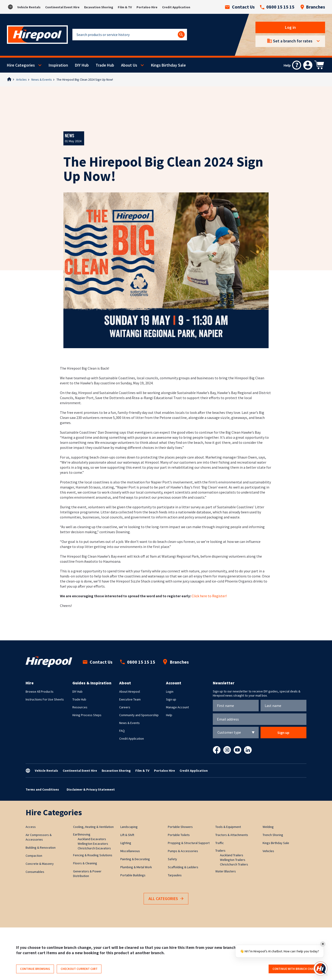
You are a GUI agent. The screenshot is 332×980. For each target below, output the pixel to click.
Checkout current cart (79, 969)
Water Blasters (226, 871)
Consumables (35, 872)
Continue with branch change (296, 969)
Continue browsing (35, 969)
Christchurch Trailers (234, 864)
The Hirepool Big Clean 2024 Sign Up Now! (85, 79)
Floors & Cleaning (85, 863)
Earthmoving (82, 834)
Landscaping (129, 827)
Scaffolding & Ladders (183, 867)
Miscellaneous (130, 851)
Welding (268, 827)
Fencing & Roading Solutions (93, 855)
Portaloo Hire (147, 7)
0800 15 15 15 (277, 7)
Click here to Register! (209, 596)
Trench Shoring (273, 835)
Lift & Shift (127, 835)
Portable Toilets (179, 835)
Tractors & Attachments (232, 835)
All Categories (166, 899)
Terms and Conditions (42, 789)
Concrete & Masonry (40, 864)
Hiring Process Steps (87, 715)
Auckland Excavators (92, 839)
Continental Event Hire (62, 7)
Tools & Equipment (228, 827)
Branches (313, 7)
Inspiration (58, 65)
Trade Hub (105, 65)
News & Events (42, 79)
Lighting (126, 843)
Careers (125, 707)
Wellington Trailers (233, 860)
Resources (80, 707)
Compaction (34, 856)
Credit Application (176, 7)
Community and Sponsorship (139, 715)
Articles (21, 79)
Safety (172, 859)
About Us (129, 65)
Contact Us (240, 7)
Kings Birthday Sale (168, 65)
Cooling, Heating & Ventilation (93, 827)
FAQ (122, 731)
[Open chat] (320, 968)
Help (169, 715)
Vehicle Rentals (29, 7)
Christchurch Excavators (94, 848)
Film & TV (125, 7)
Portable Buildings (133, 875)
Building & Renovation (41, 848)
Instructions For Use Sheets (45, 699)
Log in (290, 27)
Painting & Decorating (135, 859)
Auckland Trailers (232, 855)
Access (31, 827)
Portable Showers (180, 827)
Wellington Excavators (93, 844)
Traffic (220, 843)
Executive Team (130, 699)
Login (170, 692)
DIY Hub (82, 65)
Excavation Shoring (99, 7)
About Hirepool (130, 692)
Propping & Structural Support (189, 843)
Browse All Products (40, 692)
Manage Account (177, 707)
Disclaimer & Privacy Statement (91, 789)
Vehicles (268, 851)
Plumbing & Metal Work (136, 867)
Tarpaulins (175, 875)
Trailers (220, 851)
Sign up (171, 699)
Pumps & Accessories (183, 851)
